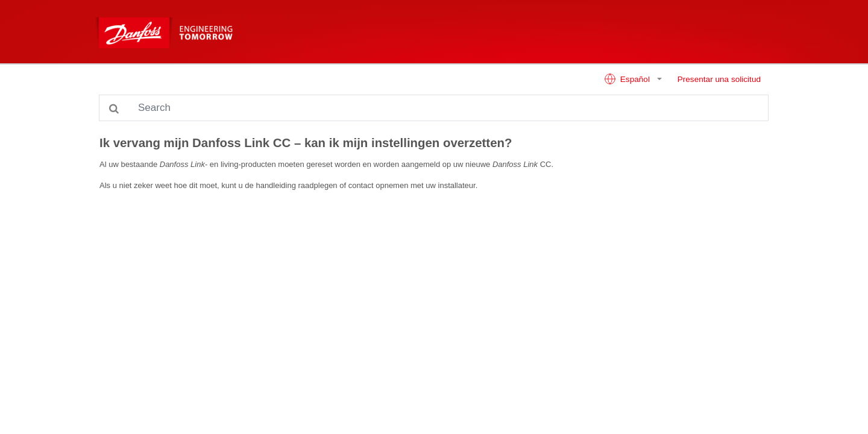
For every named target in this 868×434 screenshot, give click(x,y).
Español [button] (628, 79)
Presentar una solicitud (719, 79)
